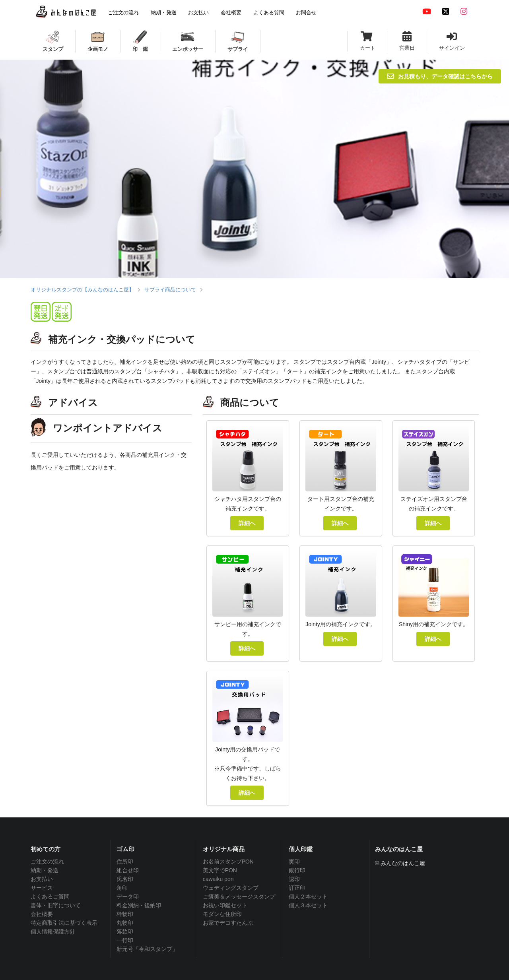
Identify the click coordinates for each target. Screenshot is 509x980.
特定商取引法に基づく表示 (64, 923)
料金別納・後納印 (139, 905)
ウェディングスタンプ (231, 888)
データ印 (128, 897)
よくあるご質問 (50, 897)
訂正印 (297, 888)
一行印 (125, 940)
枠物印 (125, 914)
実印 (294, 862)
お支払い (42, 879)
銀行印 (297, 870)
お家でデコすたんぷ (228, 923)
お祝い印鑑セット (225, 905)
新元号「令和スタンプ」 (147, 949)
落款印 (125, 931)
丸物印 (125, 923)
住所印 (125, 862)
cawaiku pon (218, 879)
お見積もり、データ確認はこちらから (440, 76)
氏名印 (125, 879)
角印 (122, 888)
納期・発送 (45, 870)
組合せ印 (128, 870)
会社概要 (42, 914)
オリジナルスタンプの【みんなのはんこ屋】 (82, 290)
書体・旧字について (56, 905)
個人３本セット (308, 905)
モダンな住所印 (222, 914)
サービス (42, 888)
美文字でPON (220, 870)
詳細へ (247, 523)
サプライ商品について (170, 290)
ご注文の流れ (47, 862)
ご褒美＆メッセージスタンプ (239, 897)
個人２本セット (308, 897)
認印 (294, 879)
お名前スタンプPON (228, 862)
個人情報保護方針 (53, 931)
